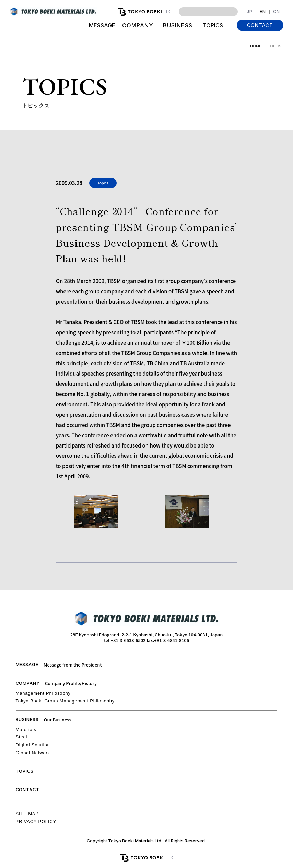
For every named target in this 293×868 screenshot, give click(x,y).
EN (263, 12)
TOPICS (213, 25)
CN (277, 12)
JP (250, 12)
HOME (256, 46)
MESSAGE (102, 25)
